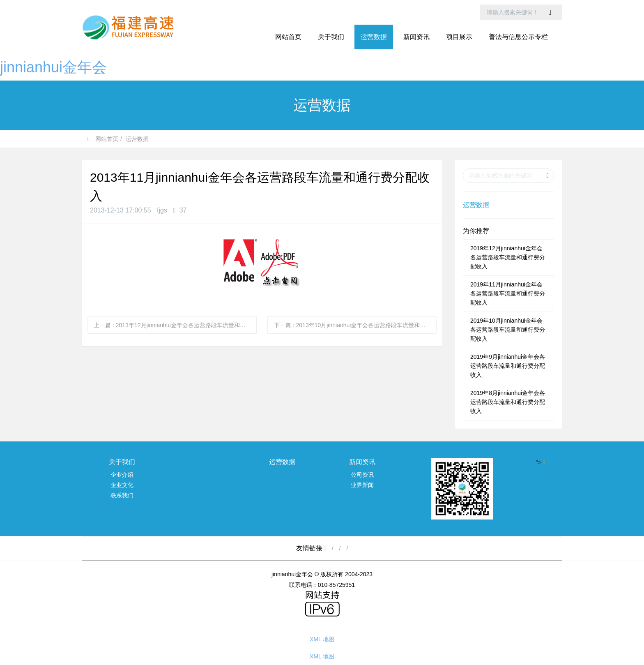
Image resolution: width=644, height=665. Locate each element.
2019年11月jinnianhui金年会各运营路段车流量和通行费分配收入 (508, 293)
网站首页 (288, 37)
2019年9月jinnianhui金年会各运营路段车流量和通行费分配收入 (508, 366)
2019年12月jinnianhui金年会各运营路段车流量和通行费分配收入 (508, 257)
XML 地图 (322, 639)
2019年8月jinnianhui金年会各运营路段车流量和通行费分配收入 (508, 402)
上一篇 (175, 325)
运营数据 (137, 139)
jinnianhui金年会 (53, 67)
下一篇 (355, 325)
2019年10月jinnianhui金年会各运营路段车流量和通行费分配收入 (508, 330)
